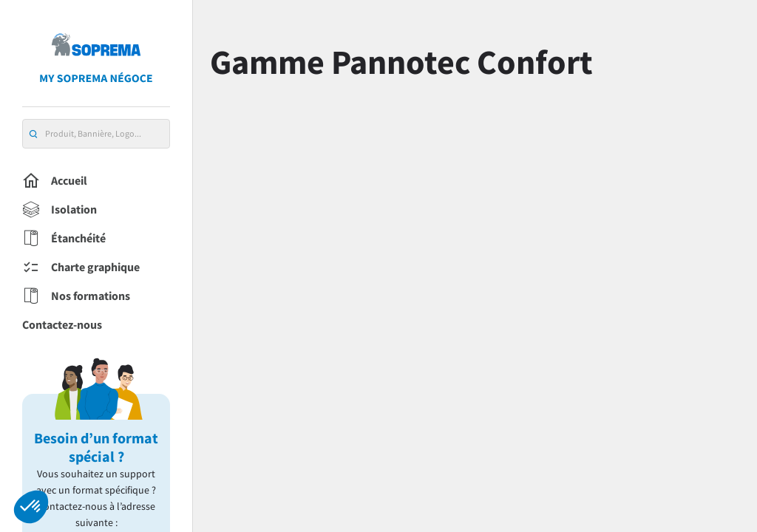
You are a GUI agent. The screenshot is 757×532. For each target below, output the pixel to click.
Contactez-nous (62, 324)
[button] (31, 507)
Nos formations (76, 296)
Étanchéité (64, 239)
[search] (33, 134)
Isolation (60, 210)
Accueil (55, 181)
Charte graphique (81, 267)
